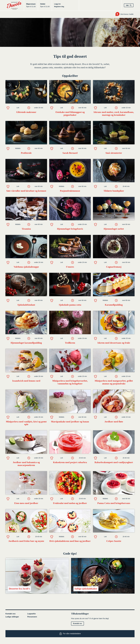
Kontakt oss (10, 614)
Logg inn (57, 4)
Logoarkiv (31, 614)
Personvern (32, 617)
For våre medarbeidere (70, 634)
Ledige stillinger (12, 617)
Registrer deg (59, 7)
